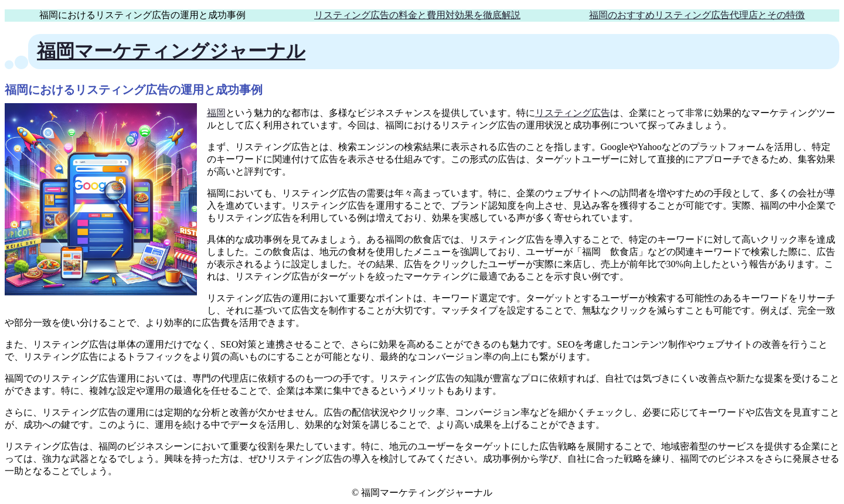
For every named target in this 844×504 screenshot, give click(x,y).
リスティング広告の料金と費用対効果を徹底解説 (417, 15)
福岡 (216, 113)
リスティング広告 (573, 113)
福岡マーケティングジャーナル (171, 51)
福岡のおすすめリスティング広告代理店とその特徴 (697, 15)
